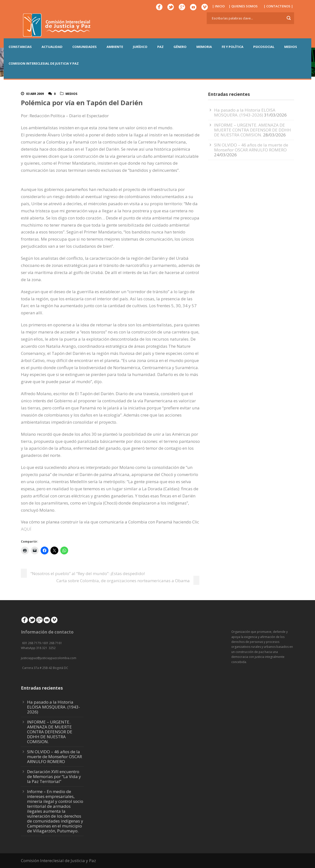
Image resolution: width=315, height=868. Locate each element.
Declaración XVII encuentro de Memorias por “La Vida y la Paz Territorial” (54, 776)
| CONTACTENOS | (278, 6)
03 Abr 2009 (35, 94)
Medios (71, 94)
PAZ (160, 47)
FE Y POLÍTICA (233, 47)
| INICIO (218, 6)
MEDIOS (291, 47)
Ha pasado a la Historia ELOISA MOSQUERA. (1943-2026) (245, 112)
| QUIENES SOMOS (243, 6)
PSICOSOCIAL (264, 47)
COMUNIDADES (85, 47)
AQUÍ (26, 529)
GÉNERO (180, 47)
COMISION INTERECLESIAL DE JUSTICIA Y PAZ (44, 63)
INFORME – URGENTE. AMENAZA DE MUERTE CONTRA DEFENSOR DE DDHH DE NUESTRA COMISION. (252, 130)
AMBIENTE (115, 47)
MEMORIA (204, 47)
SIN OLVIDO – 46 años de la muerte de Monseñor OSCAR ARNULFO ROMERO (251, 147)
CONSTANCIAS (20, 47)
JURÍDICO (140, 47)
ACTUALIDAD (52, 47)
